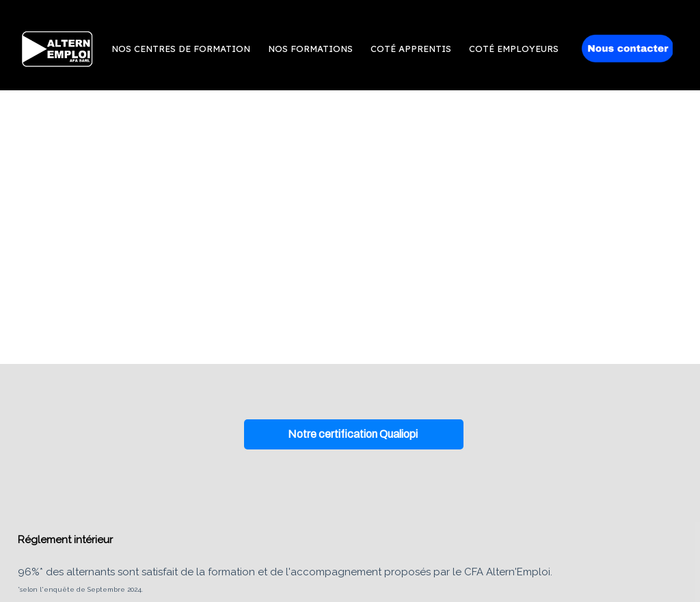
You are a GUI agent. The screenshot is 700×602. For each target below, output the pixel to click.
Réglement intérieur (65, 540)
